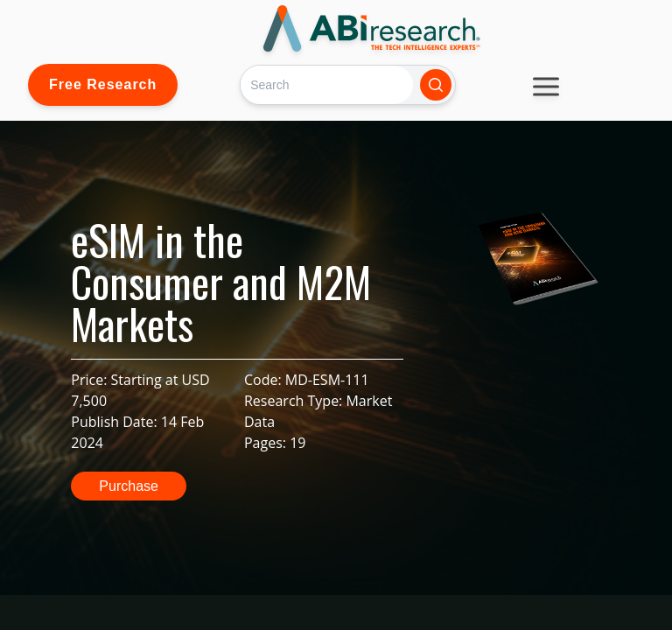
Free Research (103, 84)
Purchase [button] (129, 486)
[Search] (327, 84)
